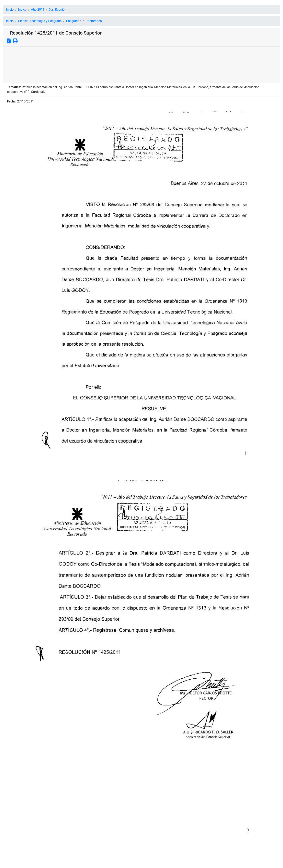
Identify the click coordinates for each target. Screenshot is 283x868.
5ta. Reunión (58, 10)
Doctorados (94, 21)
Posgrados (74, 21)
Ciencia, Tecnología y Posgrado (40, 21)
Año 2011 (38, 10)
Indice (22, 10)
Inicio (10, 10)
